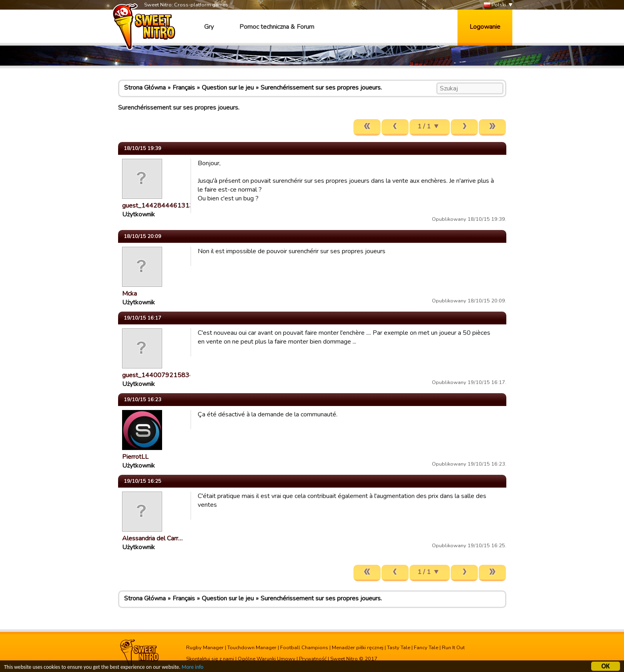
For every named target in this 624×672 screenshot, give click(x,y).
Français (184, 88)
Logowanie (485, 27)
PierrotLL (135, 457)
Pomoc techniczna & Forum (277, 27)
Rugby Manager (205, 648)
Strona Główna (145, 88)
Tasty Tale (399, 648)
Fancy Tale (426, 648)
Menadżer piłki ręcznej (358, 648)
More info (193, 668)
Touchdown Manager (252, 648)
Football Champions (304, 648)
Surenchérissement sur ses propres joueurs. (321, 88)
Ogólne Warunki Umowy (267, 659)
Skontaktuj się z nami (210, 659)
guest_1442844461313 (158, 206)
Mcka (129, 294)
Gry (209, 27)
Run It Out (453, 648)
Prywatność (313, 659)
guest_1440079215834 (158, 375)
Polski (495, 5)
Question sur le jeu (228, 88)
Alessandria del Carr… (152, 538)
